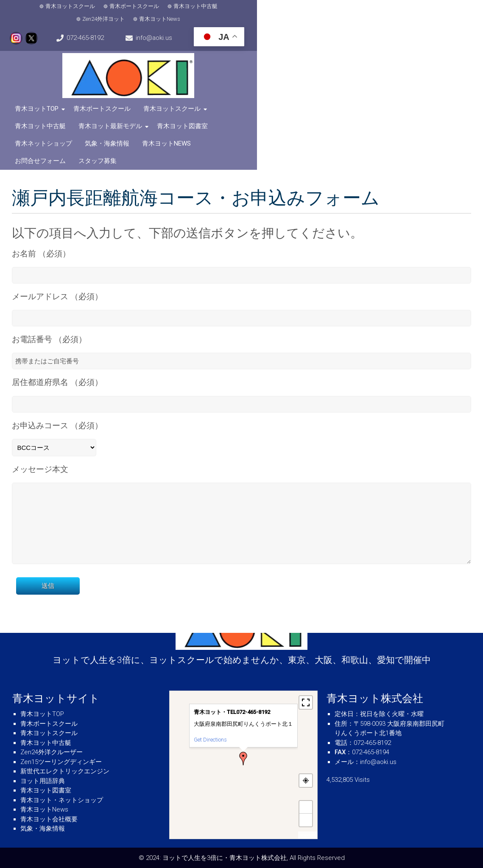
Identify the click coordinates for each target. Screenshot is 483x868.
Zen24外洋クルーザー (52, 752)
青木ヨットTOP (40, 97)
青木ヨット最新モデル (314, 97)
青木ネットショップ (47, 115)
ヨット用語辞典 (43, 781)
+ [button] (306, 807)
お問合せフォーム (232, 115)
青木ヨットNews (286, 7)
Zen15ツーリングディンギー (61, 762)
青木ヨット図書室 (386, 97)
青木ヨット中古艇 (172, 7)
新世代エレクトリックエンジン (65, 771)
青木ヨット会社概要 (49, 819)
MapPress (308, 835)
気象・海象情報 (110, 115)
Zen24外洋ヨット (230, 7)
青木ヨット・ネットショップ (62, 800)
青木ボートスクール (111, 7)
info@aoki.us (449, 8)
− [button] (306, 820)
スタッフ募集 (290, 115)
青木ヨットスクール (47, 7)
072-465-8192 (387, 8)
